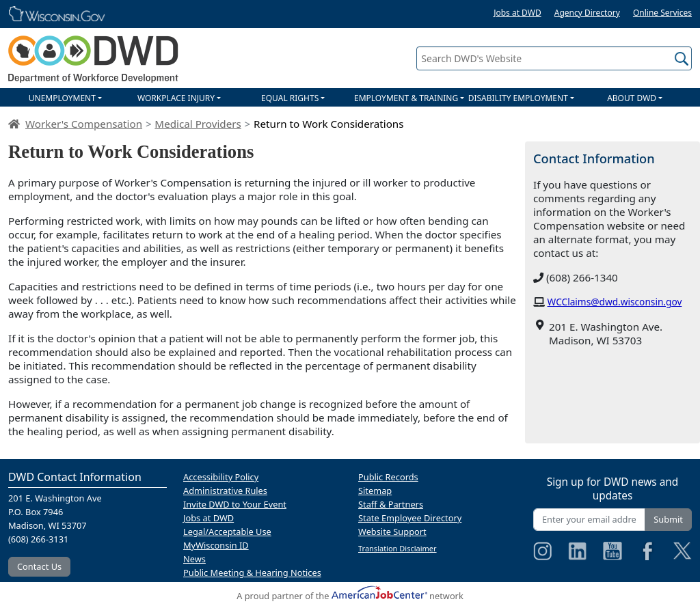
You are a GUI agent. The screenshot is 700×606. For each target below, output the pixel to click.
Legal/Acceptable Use (227, 532)
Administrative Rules (225, 491)
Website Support (392, 532)
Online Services (662, 13)
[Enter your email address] (589, 520)
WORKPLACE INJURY (176, 98)
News (194, 559)
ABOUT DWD (632, 98)
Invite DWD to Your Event (235, 504)
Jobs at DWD (517, 13)
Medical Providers (198, 124)
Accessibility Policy (221, 477)
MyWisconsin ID (216, 545)
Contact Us (39, 566)
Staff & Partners (391, 504)
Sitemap (375, 491)
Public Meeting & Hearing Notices (252, 573)
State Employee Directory (410, 518)
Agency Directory (587, 13)
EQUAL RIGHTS (290, 98)
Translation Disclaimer (398, 548)
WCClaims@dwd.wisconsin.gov (615, 302)
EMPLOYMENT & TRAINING (406, 98)
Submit (668, 519)
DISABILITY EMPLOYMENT (518, 98)
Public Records (388, 477)
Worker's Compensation (84, 124)
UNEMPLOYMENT (62, 98)
